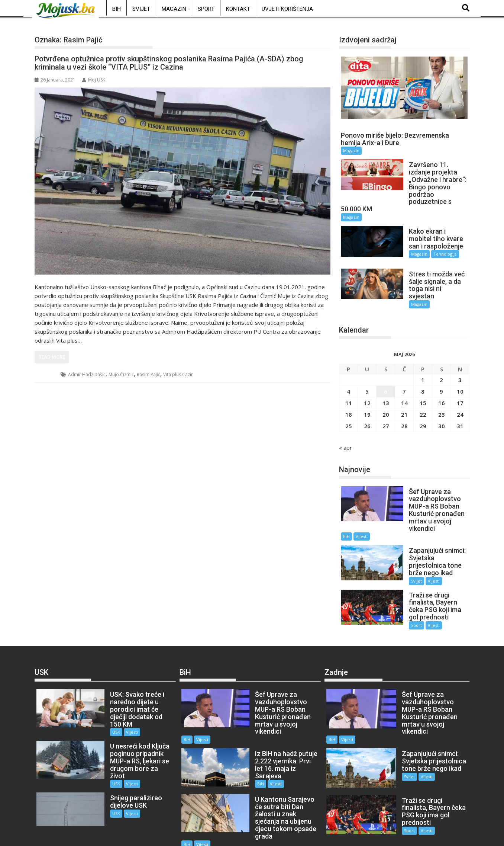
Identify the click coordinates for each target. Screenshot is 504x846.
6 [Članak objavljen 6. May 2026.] (386, 373)
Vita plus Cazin (178, 374)
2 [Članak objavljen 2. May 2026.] (441, 362)
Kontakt (238, 9)
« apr (345, 429)
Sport (206, 9)
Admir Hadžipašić (87, 374)
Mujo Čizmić (121, 374)
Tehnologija (437, 247)
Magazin (174, 9)
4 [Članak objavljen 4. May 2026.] (348, 373)
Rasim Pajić (148, 374)
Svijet (141, 9)
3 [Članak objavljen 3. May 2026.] (460, 362)
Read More (52, 357)
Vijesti (362, 518)
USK (48, 374)
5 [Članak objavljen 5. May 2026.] (367, 373)
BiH (117, 9)
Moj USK (94, 80)
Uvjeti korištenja (287, 9)
